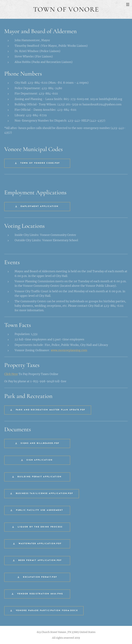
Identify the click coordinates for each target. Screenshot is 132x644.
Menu (128, 4)
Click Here (11, 374)
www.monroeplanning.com (69, 350)
